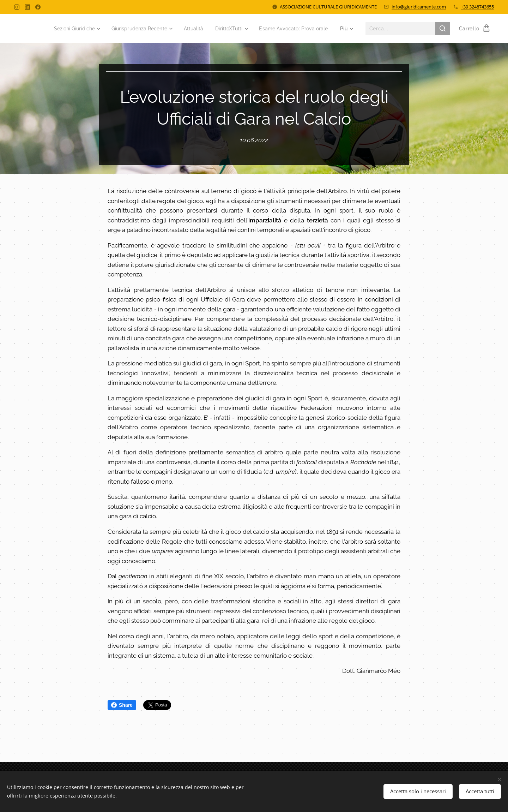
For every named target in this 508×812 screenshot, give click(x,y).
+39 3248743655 (477, 7)
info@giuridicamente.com (419, 7)
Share (122, 705)
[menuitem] (146, 29)
